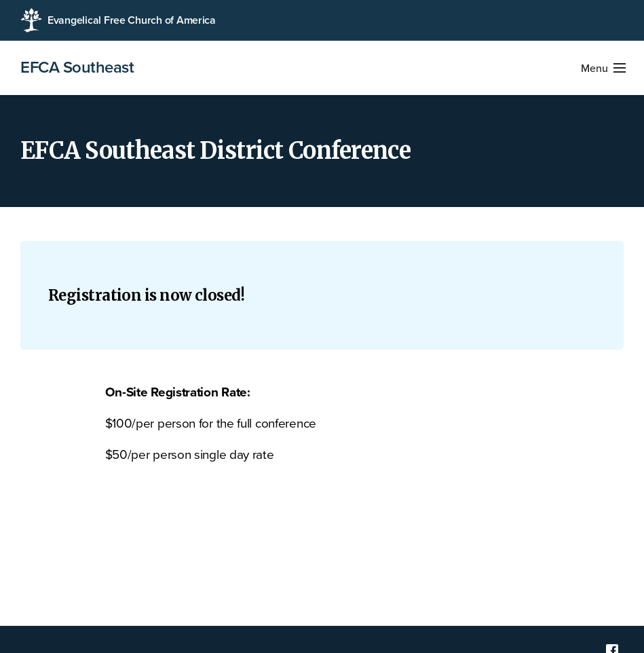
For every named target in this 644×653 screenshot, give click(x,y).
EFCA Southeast (77, 68)
